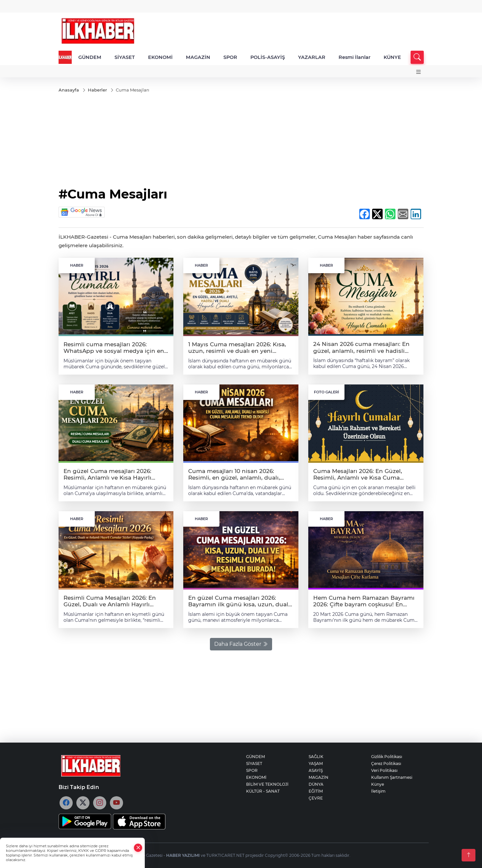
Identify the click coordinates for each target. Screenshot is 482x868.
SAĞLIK (316, 757)
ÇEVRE (316, 798)
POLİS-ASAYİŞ (268, 57)
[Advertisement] (241, 141)
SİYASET (125, 57)
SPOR (230, 57)
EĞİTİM (316, 791)
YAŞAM (316, 763)
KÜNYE (392, 57)
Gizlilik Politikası (387, 757)
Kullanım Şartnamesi (392, 777)
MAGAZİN (198, 57)
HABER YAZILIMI (183, 855)
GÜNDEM (90, 57)
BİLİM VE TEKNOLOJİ (267, 784)
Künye (378, 784)
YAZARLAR (312, 57)
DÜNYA (316, 784)
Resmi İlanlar (355, 57)
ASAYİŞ (316, 770)
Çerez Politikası (386, 763)
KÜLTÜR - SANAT (263, 791)
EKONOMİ (160, 57)
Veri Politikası (384, 770)
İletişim (378, 791)
